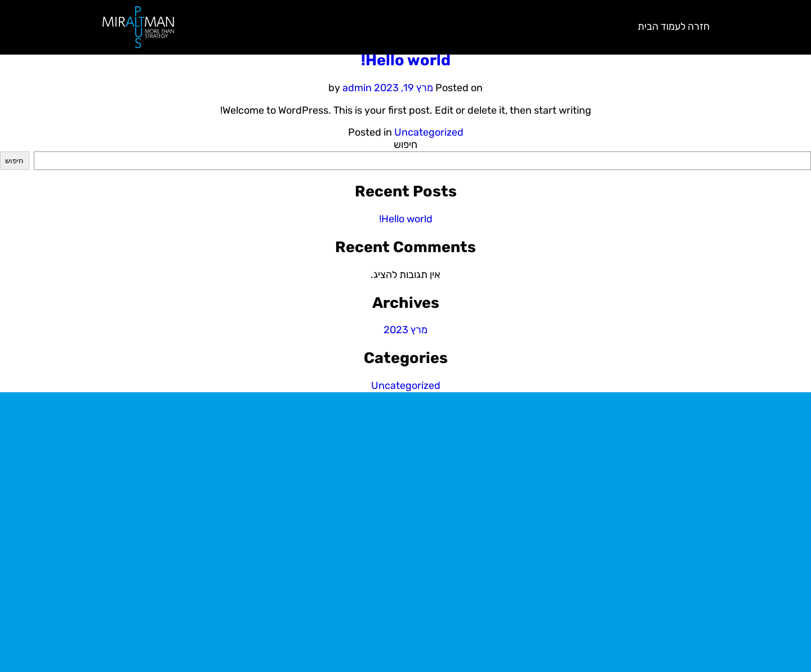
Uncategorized (429, 132)
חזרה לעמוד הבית (674, 27)
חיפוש (405, 145)
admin (357, 88)
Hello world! (406, 60)
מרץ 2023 (405, 330)
